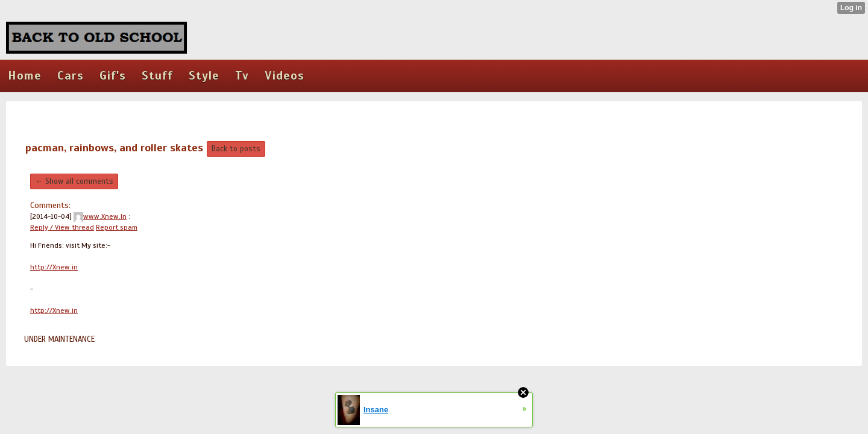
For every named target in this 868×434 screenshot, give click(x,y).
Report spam (117, 227)
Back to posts (236, 149)
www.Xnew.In (100, 216)
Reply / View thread (62, 227)
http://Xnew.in (54, 267)
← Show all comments (74, 181)
